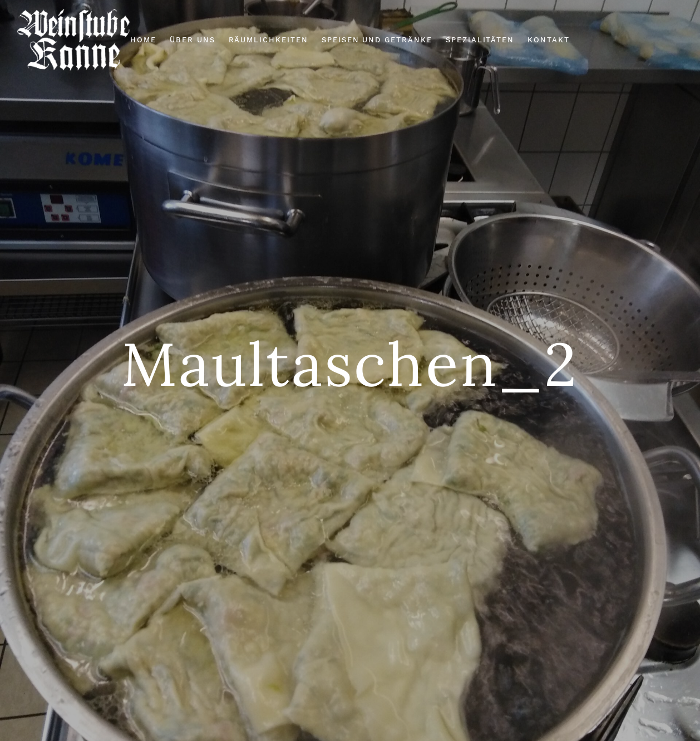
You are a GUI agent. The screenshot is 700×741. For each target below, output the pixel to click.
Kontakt (549, 40)
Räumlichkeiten (268, 40)
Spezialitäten (480, 40)
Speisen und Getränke (377, 40)
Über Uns (193, 40)
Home (143, 40)
